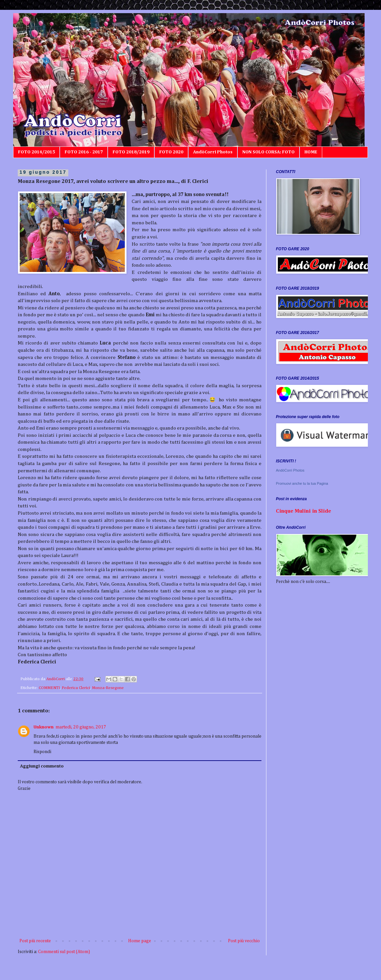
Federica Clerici (76, 688)
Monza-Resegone (108, 688)
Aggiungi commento (42, 766)
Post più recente (35, 941)
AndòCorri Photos (213, 152)
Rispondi (42, 752)
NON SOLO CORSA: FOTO (269, 152)
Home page (140, 941)
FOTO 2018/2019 (131, 152)
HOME (311, 152)
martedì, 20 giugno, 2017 (81, 727)
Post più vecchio (244, 941)
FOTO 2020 (171, 152)
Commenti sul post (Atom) (64, 952)
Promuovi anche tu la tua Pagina (302, 483)
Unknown (44, 727)
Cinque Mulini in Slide (303, 511)
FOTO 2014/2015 (36, 152)
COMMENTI (49, 688)
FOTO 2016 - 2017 (84, 152)
